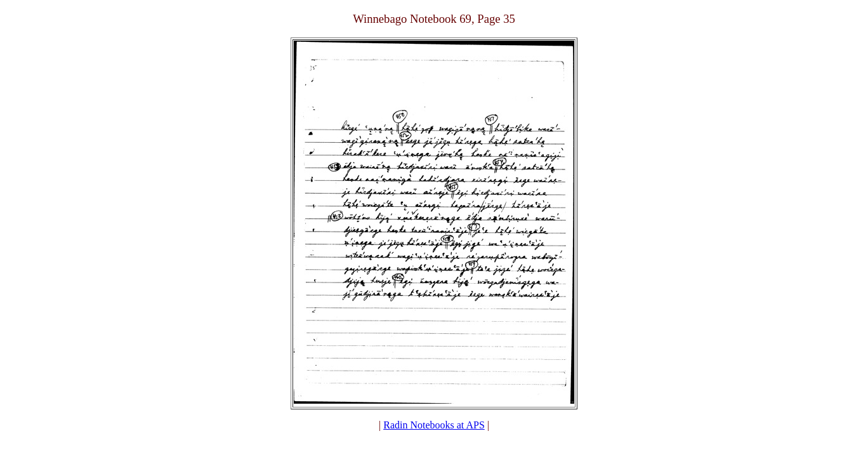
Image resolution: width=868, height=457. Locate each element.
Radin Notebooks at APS (434, 425)
